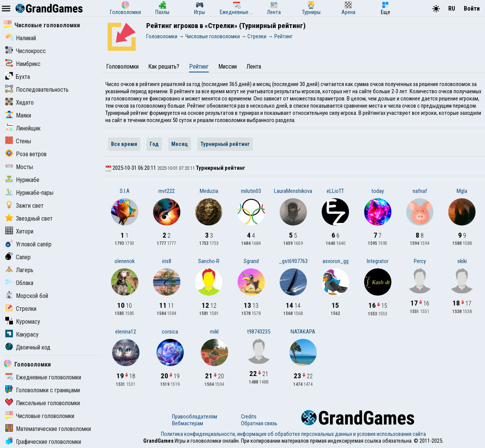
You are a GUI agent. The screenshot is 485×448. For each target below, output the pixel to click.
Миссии (228, 67)
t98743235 (259, 332)
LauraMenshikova (293, 191)
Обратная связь (259, 423)
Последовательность (37, 90)
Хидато (20, 103)
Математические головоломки (48, 429)
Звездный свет (29, 219)
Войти (472, 9)
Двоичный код (28, 347)
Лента (254, 67)
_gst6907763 (293, 261)
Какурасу (22, 334)
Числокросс (26, 51)
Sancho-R (209, 261)
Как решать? (164, 67)
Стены (18, 141)
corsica (170, 332)
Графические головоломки (43, 442)
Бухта (18, 77)
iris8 (167, 261)
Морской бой (27, 296)
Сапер (18, 257)
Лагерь (19, 270)
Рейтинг (199, 67)
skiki (462, 261)
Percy (420, 261)
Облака (19, 283)
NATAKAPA (303, 332)
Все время (124, 144)
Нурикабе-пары (29, 193)
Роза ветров (26, 154)
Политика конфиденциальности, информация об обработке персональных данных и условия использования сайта (293, 434)
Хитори (19, 231)
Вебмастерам (188, 423)
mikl (214, 332)
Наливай (21, 38)
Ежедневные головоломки (43, 377)
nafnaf (420, 191)
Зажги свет (24, 206)
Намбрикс (23, 64)
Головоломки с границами (43, 390)
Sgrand (251, 261)
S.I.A (125, 191)
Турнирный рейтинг (225, 144)
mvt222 (167, 191)
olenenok (124, 261)
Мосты (19, 167)
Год (154, 144)
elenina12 (126, 332)
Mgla (462, 191)
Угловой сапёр (28, 244)
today (378, 191)
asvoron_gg (336, 261)
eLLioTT (335, 191)
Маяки (18, 115)
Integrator (378, 261)
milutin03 (251, 191)
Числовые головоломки (42, 25)
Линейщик (23, 128)
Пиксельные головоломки (43, 403)
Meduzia (209, 191)
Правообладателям (195, 417)
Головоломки (27, 364)
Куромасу (23, 322)
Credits (249, 417)
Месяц (180, 144)
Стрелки (21, 309)
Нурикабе (22, 180)
